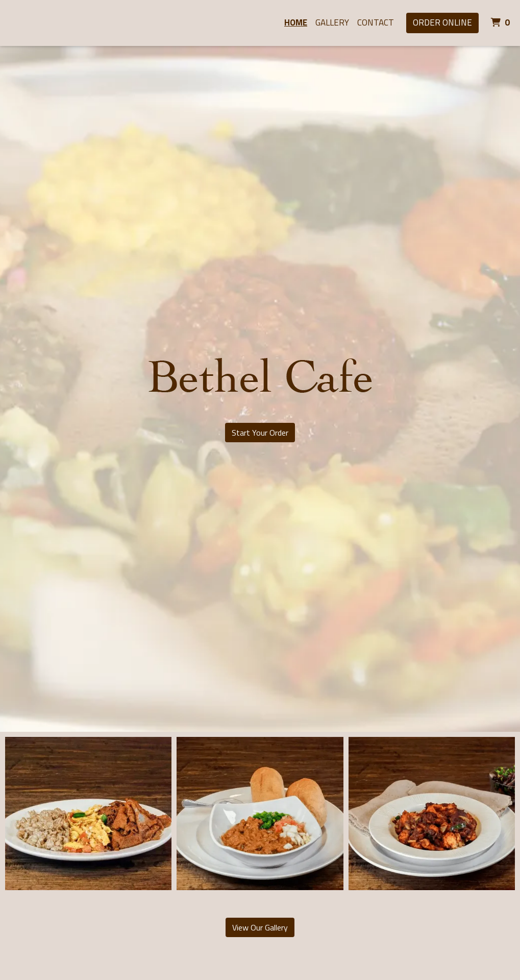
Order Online (442, 22)
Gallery (332, 22)
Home (296, 22)
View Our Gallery (260, 927)
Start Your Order (260, 433)
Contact (376, 22)
